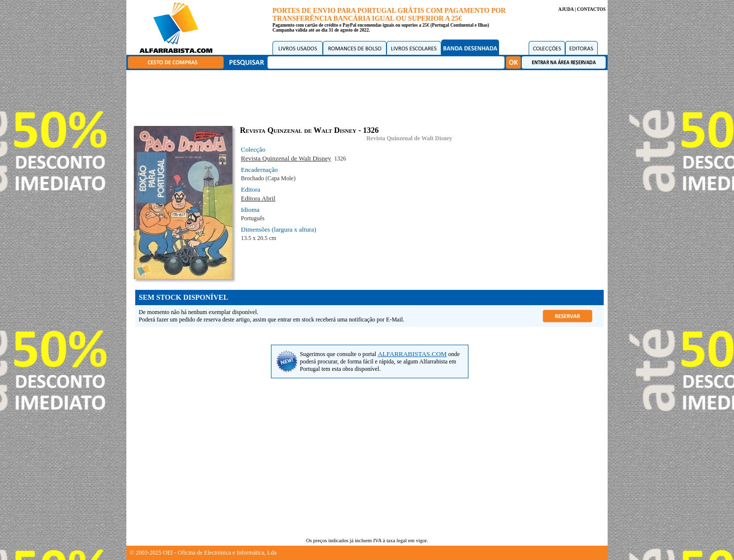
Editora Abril (258, 198)
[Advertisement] (370, 96)
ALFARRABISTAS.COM (412, 354)
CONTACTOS (591, 9)
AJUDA (566, 9)
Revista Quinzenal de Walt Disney (409, 138)
